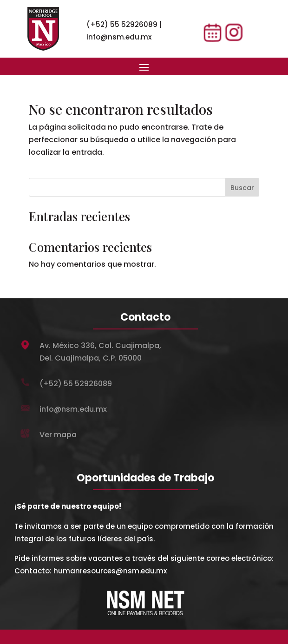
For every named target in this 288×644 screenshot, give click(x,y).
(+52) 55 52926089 (122, 24)
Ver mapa (58, 435)
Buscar (242, 188)
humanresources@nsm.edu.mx (110, 571)
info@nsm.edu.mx (119, 37)
